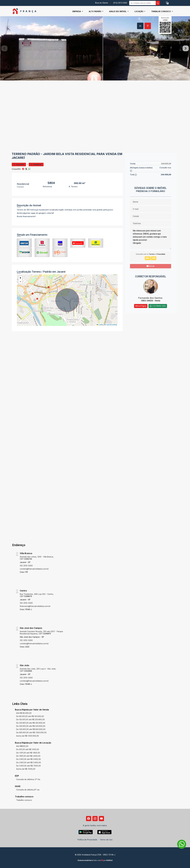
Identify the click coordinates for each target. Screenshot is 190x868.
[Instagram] (95, 819)
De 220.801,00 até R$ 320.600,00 (31, 723)
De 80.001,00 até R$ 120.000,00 (30, 716)
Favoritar (19, 164)
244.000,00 (166, 164)
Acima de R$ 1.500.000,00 (28, 736)
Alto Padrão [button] (95, 11)
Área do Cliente (102, 3)
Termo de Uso (106, 840)
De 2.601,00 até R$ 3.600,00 (28, 759)
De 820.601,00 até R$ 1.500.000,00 (31, 732)
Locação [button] (139, 11)
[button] (167, 3)
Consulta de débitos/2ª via (28, 790)
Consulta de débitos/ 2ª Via (28, 779)
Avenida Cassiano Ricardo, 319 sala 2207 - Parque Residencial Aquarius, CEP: (41, 632)
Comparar (36, 164)
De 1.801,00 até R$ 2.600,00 (28, 756)
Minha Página (141, 306)
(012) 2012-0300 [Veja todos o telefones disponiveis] (120, 3)
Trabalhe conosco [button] (161, 11)
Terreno (19, 154)
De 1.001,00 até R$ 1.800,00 (28, 753)
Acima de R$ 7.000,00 (26, 769)
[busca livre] (158, 3)
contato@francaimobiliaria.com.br (34, 569)
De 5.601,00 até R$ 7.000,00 (28, 766)
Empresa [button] (77, 11)
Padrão (34, 154)
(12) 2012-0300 (26, 566)
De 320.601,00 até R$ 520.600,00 (31, 726)
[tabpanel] (95, 48)
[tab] (140, 26)
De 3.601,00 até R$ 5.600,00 (29, 762)
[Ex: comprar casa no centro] (142, 3)
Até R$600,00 (22, 746)
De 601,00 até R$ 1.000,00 (28, 749)
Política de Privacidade (87, 840)
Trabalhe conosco (24, 800)
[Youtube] (101, 819)
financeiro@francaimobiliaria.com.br (35, 606)
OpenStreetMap (112, 325)
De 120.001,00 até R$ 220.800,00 (30, 719)
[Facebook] (89, 819)
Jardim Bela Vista (59, 154)
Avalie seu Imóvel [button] (118, 11)
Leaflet (100, 325)
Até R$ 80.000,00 (24, 713)
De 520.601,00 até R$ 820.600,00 (31, 729)
